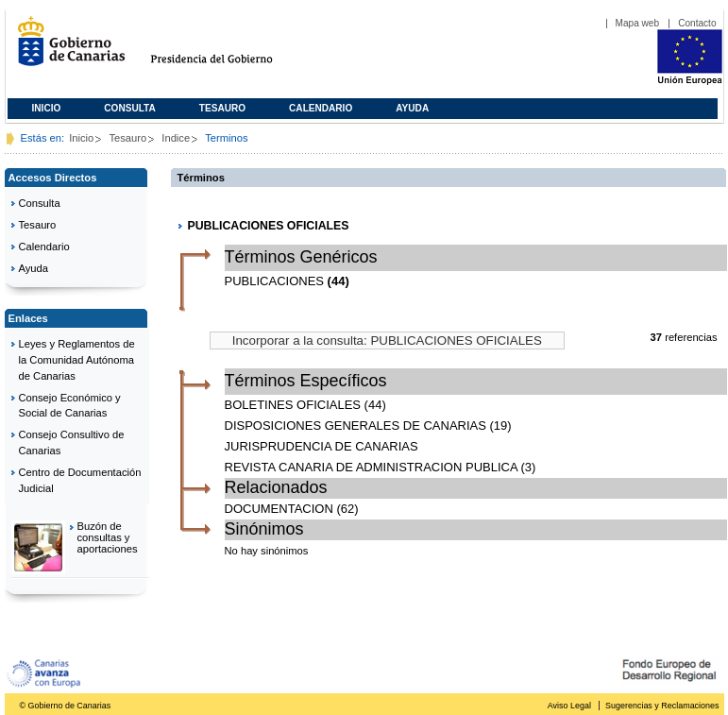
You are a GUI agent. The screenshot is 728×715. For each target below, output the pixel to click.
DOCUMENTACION (279, 509)
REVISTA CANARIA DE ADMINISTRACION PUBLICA (371, 467)
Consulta (130, 108)
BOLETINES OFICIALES (293, 405)
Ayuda (412, 108)
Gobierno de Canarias (66, 49)
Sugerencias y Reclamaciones (662, 706)
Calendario (321, 108)
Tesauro (222, 108)
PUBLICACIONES (274, 281)
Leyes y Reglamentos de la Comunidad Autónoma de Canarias (77, 360)
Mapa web (638, 23)
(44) (339, 281)
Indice (176, 138)
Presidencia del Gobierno (229, 49)
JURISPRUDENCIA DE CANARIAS (322, 446)
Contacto (697, 23)
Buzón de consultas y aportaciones (108, 537)
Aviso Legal (569, 706)
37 (656, 337)
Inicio (47, 108)
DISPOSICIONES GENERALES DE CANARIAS (356, 426)
